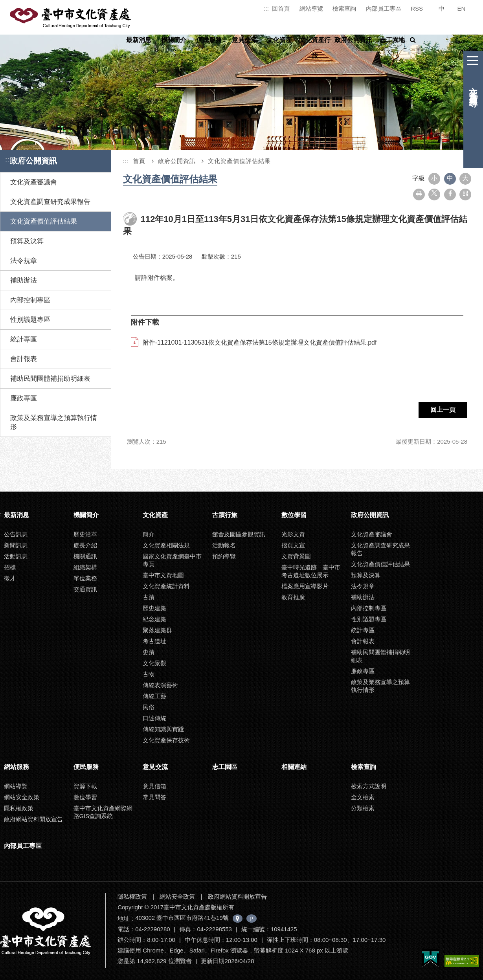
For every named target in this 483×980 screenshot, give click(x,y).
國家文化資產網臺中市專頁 (172, 560)
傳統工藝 (154, 696)
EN (462, 8)
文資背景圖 (296, 556)
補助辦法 (24, 280)
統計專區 (24, 339)
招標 (10, 567)
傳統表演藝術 (160, 685)
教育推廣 (293, 597)
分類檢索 (363, 808)
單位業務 (85, 578)
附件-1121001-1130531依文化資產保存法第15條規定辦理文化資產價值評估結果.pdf (260, 342)
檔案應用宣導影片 (305, 586)
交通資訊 (85, 589)
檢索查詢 (344, 8)
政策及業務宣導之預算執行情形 (54, 422)
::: (266, 8)
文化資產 (279, 40)
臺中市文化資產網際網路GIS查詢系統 (103, 812)
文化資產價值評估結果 (44, 221)
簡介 (149, 534)
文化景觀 (154, 663)
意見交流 (244, 40)
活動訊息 (16, 556)
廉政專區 (24, 398)
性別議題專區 (30, 320)
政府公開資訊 (353, 40)
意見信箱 (154, 786)
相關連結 (294, 767)
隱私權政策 (19, 808)
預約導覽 (224, 556)
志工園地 (392, 40)
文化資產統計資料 (166, 586)
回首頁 (281, 8)
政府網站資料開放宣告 (33, 819)
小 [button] (434, 178)
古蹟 (149, 597)
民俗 (149, 707)
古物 (149, 674)
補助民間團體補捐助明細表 (50, 379)
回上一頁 (443, 410)
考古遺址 (154, 641)
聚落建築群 (157, 630)
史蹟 (149, 652)
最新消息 (139, 40)
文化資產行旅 (315, 48)
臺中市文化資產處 (71, 18)
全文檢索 (363, 797)
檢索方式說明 (369, 786)
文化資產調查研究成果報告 (50, 202)
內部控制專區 (30, 300)
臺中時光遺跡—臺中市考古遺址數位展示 (311, 571)
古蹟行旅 (225, 515)
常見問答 (154, 797)
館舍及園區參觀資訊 (239, 534)
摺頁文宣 (293, 545)
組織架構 (85, 567)
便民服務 (209, 40)
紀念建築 (154, 619)
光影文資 (293, 534)
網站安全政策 (22, 797)
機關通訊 (85, 556)
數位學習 (294, 515)
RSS (417, 8)
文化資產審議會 (34, 182)
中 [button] (450, 178)
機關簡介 (174, 40)
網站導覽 (311, 8)
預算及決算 (27, 241)
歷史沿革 (85, 534)
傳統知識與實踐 (163, 729)
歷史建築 (154, 608)
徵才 (10, 578)
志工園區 (225, 767)
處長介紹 (85, 545)
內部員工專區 (384, 8)
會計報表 (24, 359)
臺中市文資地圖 (163, 575)
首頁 (139, 161)
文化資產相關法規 (166, 545)
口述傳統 (154, 718)
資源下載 (85, 786)
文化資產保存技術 (166, 740)
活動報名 (224, 545)
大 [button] (465, 178)
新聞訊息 (16, 545)
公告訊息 (16, 534)
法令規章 (24, 261)
